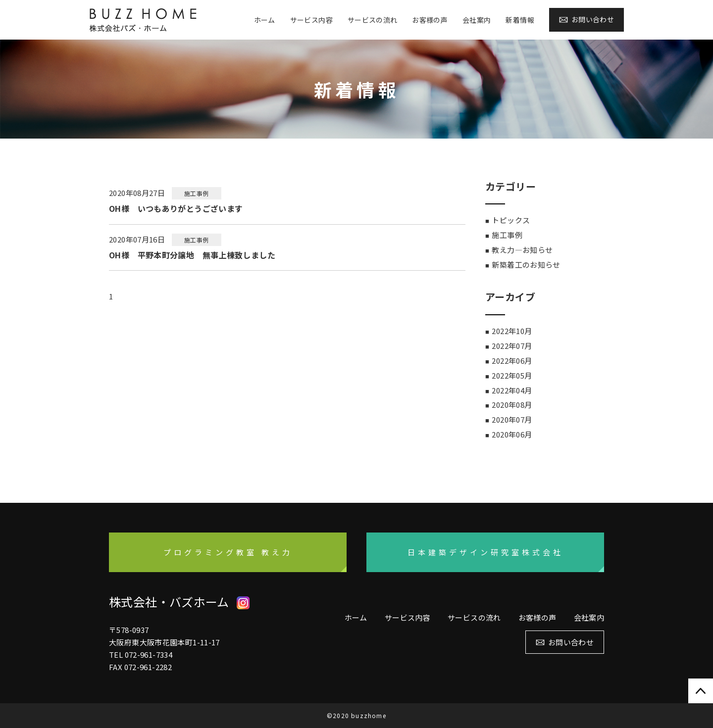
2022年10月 (512, 331)
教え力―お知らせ (522, 250)
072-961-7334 (149, 655)
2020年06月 (512, 434)
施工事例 (507, 235)
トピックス (511, 220)
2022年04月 (512, 390)
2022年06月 (512, 361)
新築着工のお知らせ (526, 265)
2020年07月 (512, 419)
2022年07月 (512, 346)
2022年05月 (512, 375)
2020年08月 (512, 405)
